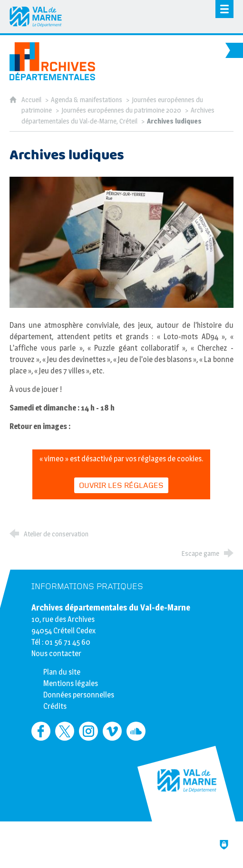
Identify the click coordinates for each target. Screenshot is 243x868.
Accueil (32, 100)
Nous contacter (56, 653)
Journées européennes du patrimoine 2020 (121, 110)
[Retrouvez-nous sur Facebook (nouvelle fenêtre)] (41, 731)
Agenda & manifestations (87, 100)
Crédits (55, 706)
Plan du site (62, 672)
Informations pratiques (87, 587)
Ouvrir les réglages (121, 486)
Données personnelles (79, 695)
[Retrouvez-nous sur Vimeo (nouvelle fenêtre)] (112, 731)
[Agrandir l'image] (121, 242)
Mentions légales (71, 683)
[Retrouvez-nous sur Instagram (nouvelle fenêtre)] (88, 731)
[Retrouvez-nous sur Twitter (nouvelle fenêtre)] (65, 731)
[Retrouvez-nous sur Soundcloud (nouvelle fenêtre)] (136, 731)
